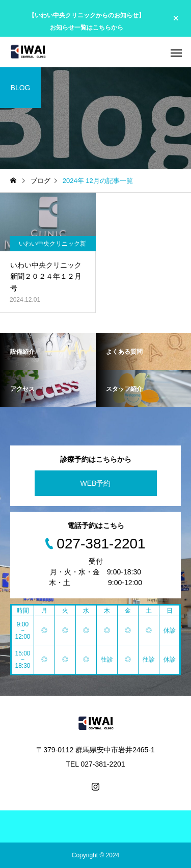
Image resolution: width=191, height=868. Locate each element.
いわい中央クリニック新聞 (52, 246)
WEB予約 (96, 483)
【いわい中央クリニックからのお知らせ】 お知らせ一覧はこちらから (87, 21)
